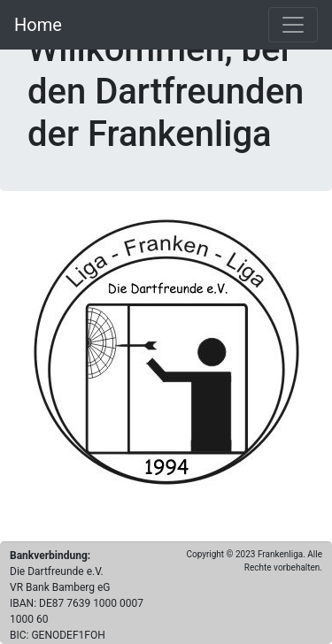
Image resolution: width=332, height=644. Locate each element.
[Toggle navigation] (293, 25)
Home (38, 25)
